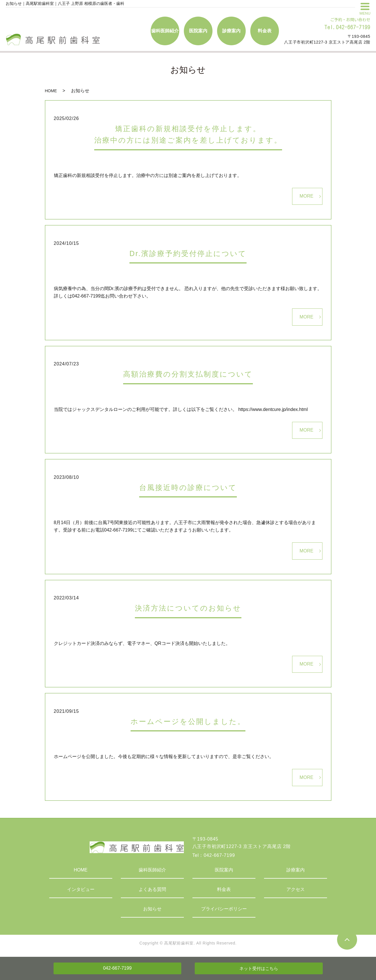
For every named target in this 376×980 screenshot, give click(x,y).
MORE (306, 196)
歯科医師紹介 (152, 870)
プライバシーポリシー (224, 909)
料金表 (224, 889)
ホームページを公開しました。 (188, 721)
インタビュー (81, 889)
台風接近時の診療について (188, 487)
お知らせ (152, 909)
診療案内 (296, 870)
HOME (51, 91)
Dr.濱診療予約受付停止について (188, 253)
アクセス (296, 889)
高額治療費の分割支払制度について (188, 374)
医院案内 (224, 870)
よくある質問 (152, 889)
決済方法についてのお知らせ (188, 608)
